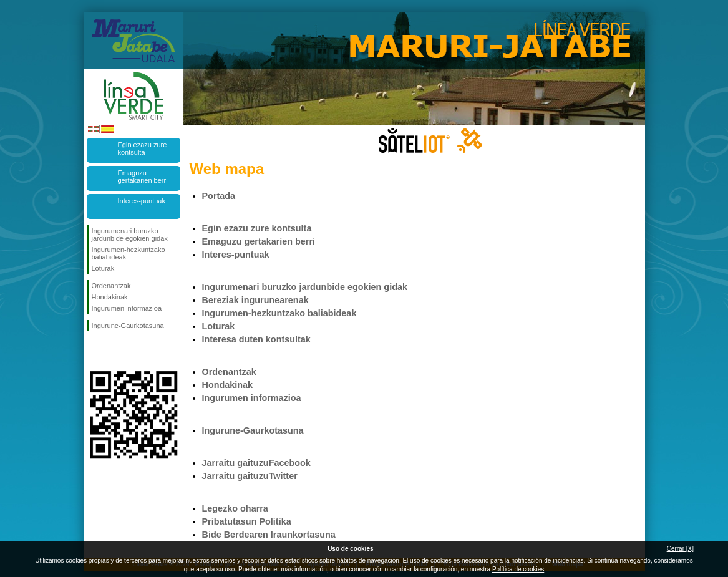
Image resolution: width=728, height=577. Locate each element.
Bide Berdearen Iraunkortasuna (269, 535)
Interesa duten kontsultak (256, 339)
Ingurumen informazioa (127, 308)
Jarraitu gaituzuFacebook (256, 463)
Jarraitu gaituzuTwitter (250, 476)
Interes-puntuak (142, 201)
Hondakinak (110, 297)
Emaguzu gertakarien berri (143, 177)
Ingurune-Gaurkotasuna (128, 326)
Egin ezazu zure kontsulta (143, 148)
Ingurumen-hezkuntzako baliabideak (129, 253)
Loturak (103, 268)
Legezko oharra (235, 508)
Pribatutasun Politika (247, 521)
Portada (219, 196)
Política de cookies (518, 569)
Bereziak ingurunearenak (255, 300)
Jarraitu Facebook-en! (94, 351)
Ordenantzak (111, 286)
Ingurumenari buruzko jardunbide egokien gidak (130, 235)
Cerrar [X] (680, 549)
